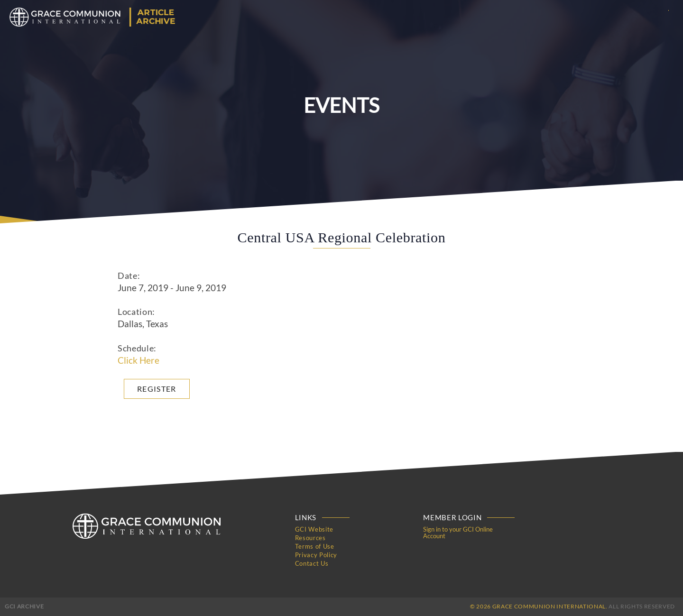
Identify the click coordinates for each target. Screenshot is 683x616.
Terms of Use (315, 546)
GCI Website (314, 529)
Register (157, 389)
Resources (310, 538)
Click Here (138, 360)
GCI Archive (24, 606)
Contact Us (312, 563)
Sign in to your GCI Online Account (458, 533)
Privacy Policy (316, 555)
